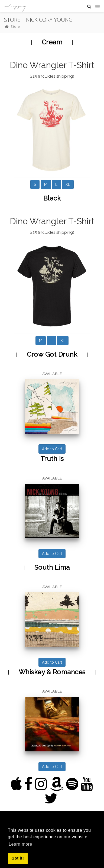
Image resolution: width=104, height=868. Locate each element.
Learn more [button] (20, 844)
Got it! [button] (18, 858)
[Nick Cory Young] (15, 6)
